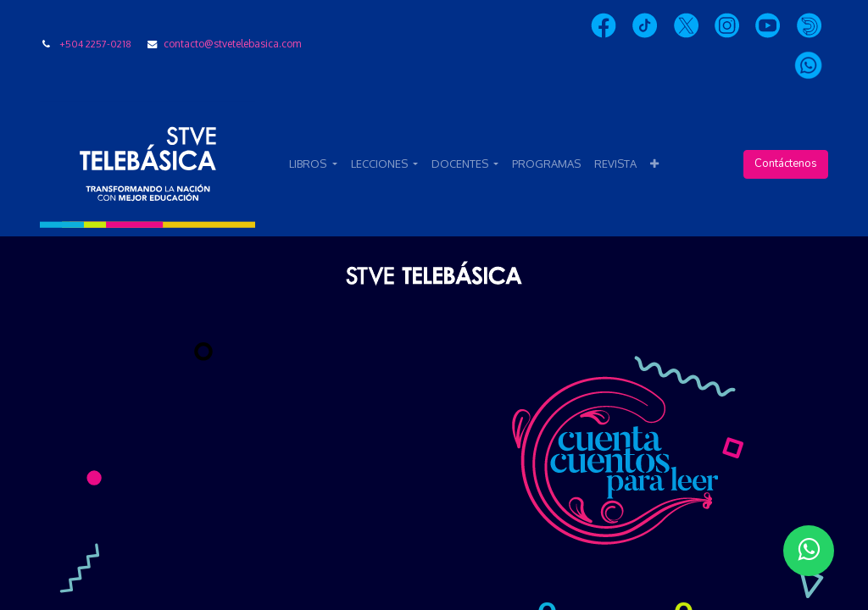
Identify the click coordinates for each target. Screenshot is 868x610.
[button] (654, 164)
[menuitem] (546, 164)
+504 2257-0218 (95, 44)
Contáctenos (786, 164)
